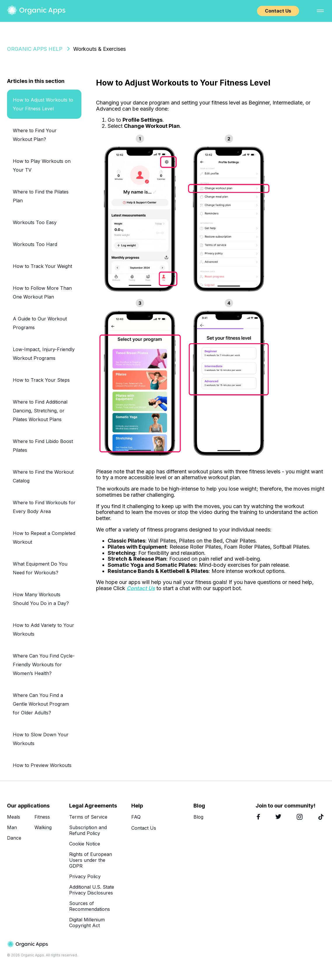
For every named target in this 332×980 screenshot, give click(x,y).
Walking (43, 827)
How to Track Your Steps (41, 380)
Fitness (42, 817)
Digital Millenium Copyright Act (87, 923)
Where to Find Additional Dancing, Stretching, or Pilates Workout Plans (40, 411)
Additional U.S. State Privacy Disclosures (92, 890)
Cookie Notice (85, 844)
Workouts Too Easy (35, 222)
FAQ (136, 817)
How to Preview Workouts (42, 765)
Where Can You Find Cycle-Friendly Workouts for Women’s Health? (44, 665)
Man (12, 827)
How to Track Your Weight (42, 266)
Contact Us (278, 11)
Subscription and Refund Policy (88, 830)
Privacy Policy (85, 876)
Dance (14, 838)
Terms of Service (88, 817)
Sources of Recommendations (90, 906)
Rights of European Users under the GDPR (91, 860)
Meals (14, 817)
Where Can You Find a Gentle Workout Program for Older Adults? (41, 704)
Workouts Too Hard (35, 244)
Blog (198, 817)
